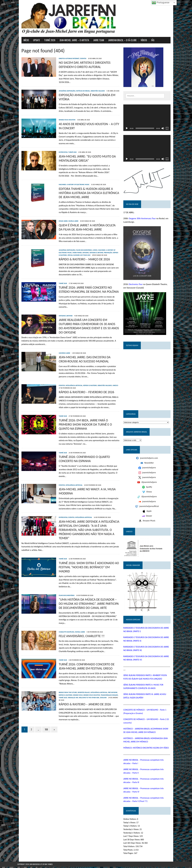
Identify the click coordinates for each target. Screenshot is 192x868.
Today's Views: (131, 824)
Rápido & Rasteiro (107, 249)
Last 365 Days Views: (134, 844)
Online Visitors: (132, 820)
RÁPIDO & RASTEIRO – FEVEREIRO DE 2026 (82, 381)
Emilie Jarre (59, 218)
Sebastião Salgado (94, 88)
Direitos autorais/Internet (65, 58)
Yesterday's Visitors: (134, 834)
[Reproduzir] (128, 130)
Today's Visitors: (132, 827)
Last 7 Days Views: (133, 837)
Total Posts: (130, 851)
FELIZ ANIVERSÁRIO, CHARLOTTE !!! (78, 611)
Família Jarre (69, 218)
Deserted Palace (80, 667)
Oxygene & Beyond (84, 249)
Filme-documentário (80, 247)
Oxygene (73, 249)
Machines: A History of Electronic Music (70, 181)
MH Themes (49, 865)
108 (42, 701)
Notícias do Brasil (79, 88)
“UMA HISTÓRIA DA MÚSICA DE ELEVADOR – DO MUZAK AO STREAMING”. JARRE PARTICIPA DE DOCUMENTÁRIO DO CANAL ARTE (86, 582)
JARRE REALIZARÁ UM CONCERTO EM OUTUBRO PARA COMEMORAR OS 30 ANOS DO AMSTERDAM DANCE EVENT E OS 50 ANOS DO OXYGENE (87, 314)
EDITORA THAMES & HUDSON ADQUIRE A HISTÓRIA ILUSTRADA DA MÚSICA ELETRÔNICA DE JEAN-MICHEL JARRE (87, 189)
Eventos (79, 58)
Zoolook (90, 672)
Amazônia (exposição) (63, 88)
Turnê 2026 (68, 149)
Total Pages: (130, 854)
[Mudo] (167, 130)
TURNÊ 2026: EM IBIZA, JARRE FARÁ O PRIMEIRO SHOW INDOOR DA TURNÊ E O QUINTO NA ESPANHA (86, 413)
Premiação (95, 249)
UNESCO (111, 374)
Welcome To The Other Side (76, 672)
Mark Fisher (64, 249)
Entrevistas (59, 149)
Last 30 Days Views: (133, 841)
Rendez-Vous (67, 670)
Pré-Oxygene (109, 667)
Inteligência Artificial (70, 374)
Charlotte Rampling (62, 606)
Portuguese (161, 3)
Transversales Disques (98, 670)
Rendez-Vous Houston (63, 116)
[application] (150, 119)
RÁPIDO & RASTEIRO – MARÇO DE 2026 (80, 256)
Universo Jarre (60, 342)
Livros (91, 247)
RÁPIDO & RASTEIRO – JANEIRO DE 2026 (81, 676)
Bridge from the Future (64, 667)
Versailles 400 (60, 672)
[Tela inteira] (171, 130)
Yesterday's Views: (133, 830)
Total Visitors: (131, 848)
